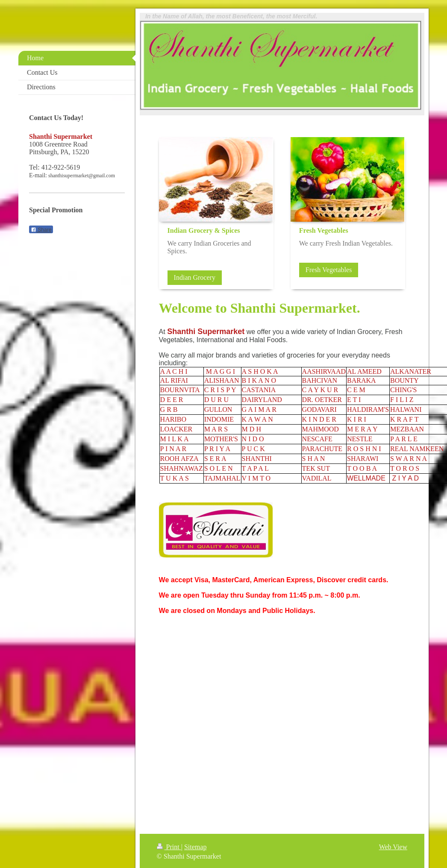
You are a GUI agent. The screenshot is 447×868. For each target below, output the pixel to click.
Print (169, 847)
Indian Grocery (195, 277)
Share (41, 230)
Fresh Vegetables (329, 270)
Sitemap (195, 847)
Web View (393, 847)
